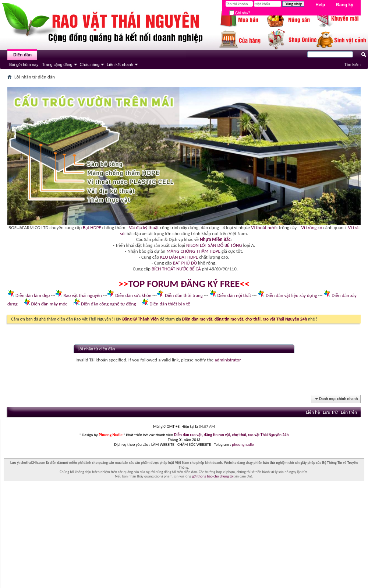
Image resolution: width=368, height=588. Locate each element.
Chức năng (90, 64)
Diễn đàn (22, 55)
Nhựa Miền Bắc (215, 239)
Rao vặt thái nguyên (82, 295)
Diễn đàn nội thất (234, 295)
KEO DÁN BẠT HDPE (179, 257)
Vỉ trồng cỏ (312, 227)
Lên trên (349, 412)
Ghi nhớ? (240, 13)
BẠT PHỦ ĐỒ (185, 263)
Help (320, 5)
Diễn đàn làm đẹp (33, 295)
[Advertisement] (184, 536)
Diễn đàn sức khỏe (133, 295)
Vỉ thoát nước (264, 227)
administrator (228, 360)
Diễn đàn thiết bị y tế (170, 304)
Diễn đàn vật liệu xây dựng (291, 295)
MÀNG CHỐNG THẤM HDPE (193, 251)
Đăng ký (345, 5)
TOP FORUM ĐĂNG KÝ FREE (184, 284)
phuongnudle (243, 444)
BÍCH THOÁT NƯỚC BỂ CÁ (176, 269)
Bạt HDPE (92, 227)
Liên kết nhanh (120, 64)
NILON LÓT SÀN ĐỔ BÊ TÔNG (214, 245)
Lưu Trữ (330, 412)
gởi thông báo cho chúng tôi (213, 476)
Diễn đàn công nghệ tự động (109, 304)
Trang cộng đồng (57, 64)
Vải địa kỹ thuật (144, 227)
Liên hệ (313, 412)
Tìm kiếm (352, 64)
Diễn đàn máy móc (49, 304)
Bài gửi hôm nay (24, 64)
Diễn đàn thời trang (184, 295)
